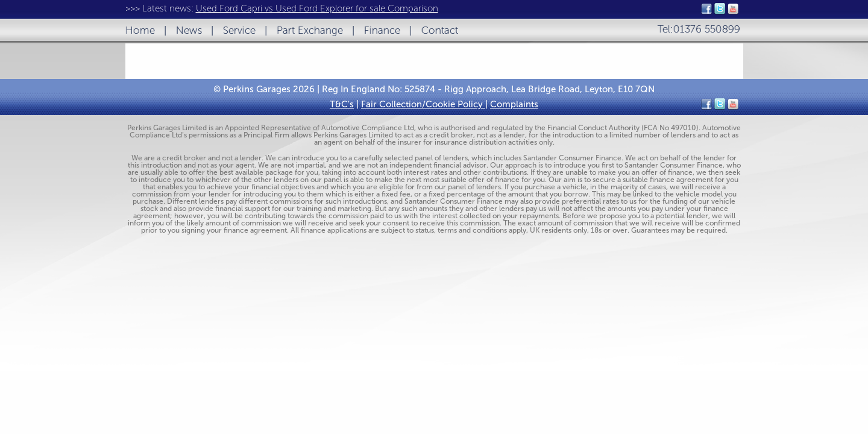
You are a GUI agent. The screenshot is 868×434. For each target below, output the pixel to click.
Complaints (514, 104)
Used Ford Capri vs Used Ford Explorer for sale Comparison (317, 8)
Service (239, 30)
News (189, 30)
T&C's (342, 104)
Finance (382, 30)
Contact (440, 30)
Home (140, 30)
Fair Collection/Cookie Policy (423, 104)
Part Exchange (310, 30)
